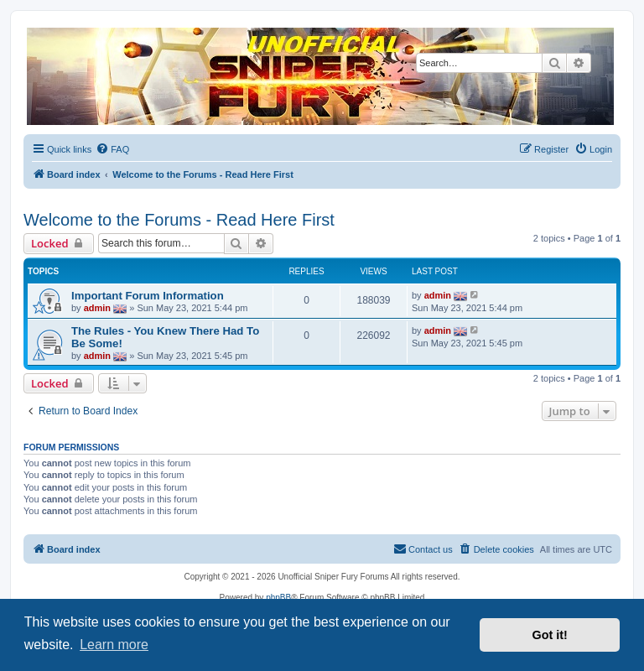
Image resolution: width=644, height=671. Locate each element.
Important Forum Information (148, 296)
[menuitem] (112, 149)
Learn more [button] (114, 645)
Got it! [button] (550, 635)
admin (97, 307)
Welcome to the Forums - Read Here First (179, 220)
